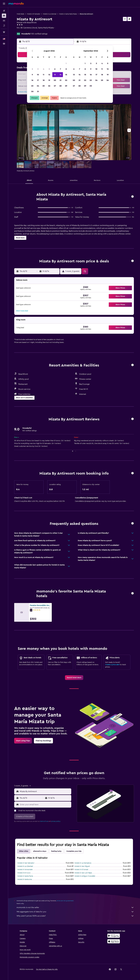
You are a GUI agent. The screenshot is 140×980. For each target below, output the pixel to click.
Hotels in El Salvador (34, 14)
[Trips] (4, 32)
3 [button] (38, 69)
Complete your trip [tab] (74, 851)
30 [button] (32, 91)
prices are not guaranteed (65, 901)
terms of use (44, 821)
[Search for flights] (4, 11)
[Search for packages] (4, 26)
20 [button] (55, 80)
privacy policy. (56, 821)
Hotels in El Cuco (24, 873)
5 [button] (49, 69)
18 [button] (44, 80)
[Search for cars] (4, 21)
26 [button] (49, 86)
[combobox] (45, 791)
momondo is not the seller (75, 907)
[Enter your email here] (45, 805)
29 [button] (66, 86)
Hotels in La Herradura (83, 863)
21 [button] (60, 80)
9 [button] (32, 75)
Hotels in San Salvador (26, 863)
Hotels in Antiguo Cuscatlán (85, 876)
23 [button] (32, 86)
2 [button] (32, 69)
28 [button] (60, 86)
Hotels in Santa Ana (25, 879)
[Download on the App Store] (114, 941)
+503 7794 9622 (24, 31)
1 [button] (66, 63)
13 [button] (55, 75)
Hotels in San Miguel (82, 866)
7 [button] (60, 69)
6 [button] (55, 69)
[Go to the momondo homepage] (16, 4)
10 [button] (38, 75)
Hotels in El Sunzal (81, 870)
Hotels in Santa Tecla (25, 876)
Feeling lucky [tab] (56, 851)
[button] (4, 4)
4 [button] (44, 69)
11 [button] (44, 75)
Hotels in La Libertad (50, 14)
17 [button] (38, 80)
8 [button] (66, 69)
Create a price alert (112, 665)
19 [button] (49, 80)
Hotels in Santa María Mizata (68, 14)
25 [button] (44, 86)
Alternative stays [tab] (40, 851)
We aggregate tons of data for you (75, 912)
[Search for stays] (4, 16)
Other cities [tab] (24, 851)
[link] (74, 678)
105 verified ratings (39, 34)
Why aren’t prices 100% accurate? (75, 916)
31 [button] (38, 91)
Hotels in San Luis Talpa (83, 873)
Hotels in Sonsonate (25, 870)
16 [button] (32, 80)
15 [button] (66, 75)
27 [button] (55, 86)
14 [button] (60, 75)
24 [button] (38, 86)
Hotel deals (20, 14)
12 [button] (49, 75)
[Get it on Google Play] (114, 936)
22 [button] (66, 80)
